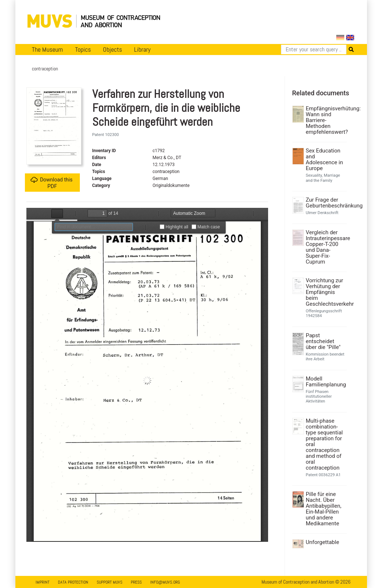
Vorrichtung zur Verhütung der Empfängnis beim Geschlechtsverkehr (325, 292)
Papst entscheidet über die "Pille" (323, 341)
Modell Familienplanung (325, 382)
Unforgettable (322, 542)
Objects (112, 49)
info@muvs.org (165, 582)
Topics (83, 49)
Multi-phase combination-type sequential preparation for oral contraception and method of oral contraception (324, 444)
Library (142, 49)
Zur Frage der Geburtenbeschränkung (325, 203)
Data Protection (73, 582)
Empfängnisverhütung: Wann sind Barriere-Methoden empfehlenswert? (325, 120)
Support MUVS (110, 582)
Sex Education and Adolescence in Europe (324, 159)
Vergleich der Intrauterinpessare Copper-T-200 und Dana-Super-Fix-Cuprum (325, 247)
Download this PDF (51, 183)
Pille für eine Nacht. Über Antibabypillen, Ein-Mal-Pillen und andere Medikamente (324, 509)
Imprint (42, 582)
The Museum (47, 49)
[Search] (314, 49)
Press (136, 582)
